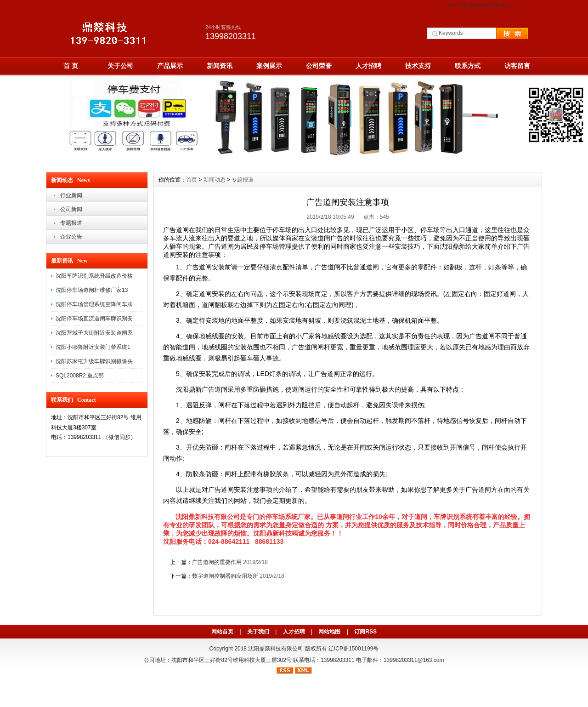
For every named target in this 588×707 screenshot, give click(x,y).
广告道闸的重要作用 (217, 562)
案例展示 (269, 66)
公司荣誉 (319, 66)
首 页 (71, 66)
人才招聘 (368, 66)
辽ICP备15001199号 (353, 649)
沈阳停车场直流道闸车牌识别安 (94, 319)
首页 (192, 180)
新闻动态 (215, 180)
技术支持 (418, 66)
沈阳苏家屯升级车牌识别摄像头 (94, 361)
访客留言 (517, 66)
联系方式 (505, 5)
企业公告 (71, 237)
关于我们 (258, 632)
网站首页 (457, 5)
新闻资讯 (220, 66)
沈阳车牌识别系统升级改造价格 (94, 276)
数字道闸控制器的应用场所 (225, 576)
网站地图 (481, 5)
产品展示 (170, 66)
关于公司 (120, 66)
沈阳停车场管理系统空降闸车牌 (94, 304)
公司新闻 (71, 209)
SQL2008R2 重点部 (80, 376)
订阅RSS (365, 632)
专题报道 (71, 223)
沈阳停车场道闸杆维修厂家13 (92, 290)
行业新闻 (71, 195)
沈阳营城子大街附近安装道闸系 (94, 333)
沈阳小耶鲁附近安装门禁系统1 (93, 347)
